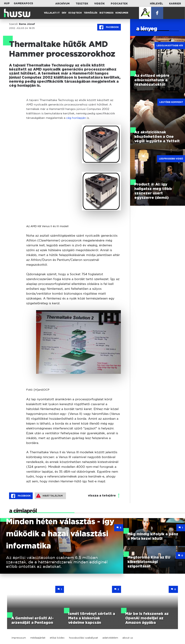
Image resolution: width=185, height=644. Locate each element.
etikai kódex (57, 638)
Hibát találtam (49, 496)
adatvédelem (110, 638)
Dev (64, 13)
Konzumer (122, 13)
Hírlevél (156, 4)
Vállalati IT (52, 13)
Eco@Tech (75, 13)
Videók (99, 4)
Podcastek (119, 4)
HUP (7, 3)
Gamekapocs (23, 3)
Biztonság (106, 13)
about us (128, 638)
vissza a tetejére (102, 496)
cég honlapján (76, 118)
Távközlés (91, 13)
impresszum (19, 638)
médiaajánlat (38, 638)
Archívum (62, 4)
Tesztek (82, 4)
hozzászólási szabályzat (84, 638)
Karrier (175, 4)
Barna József (27, 24)
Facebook (109, 27)
